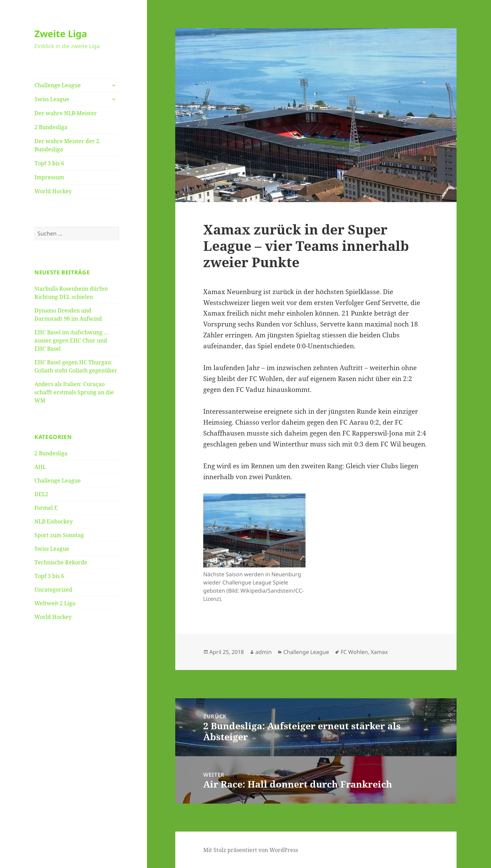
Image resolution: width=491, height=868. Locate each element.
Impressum (49, 177)
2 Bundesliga (51, 127)
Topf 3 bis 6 (49, 163)
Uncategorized (53, 590)
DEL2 (41, 494)
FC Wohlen (354, 652)
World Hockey (53, 191)
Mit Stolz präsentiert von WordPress (251, 850)
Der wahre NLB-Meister (66, 113)
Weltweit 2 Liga (55, 603)
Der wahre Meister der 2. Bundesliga (68, 145)
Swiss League (52, 99)
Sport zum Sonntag (59, 535)
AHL (40, 467)
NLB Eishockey (54, 521)
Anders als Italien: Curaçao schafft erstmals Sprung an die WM (74, 392)
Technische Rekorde (61, 562)
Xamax (379, 652)
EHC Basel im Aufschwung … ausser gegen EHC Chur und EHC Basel (72, 340)
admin (264, 652)
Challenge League (58, 85)
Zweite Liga (61, 34)
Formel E (46, 508)
